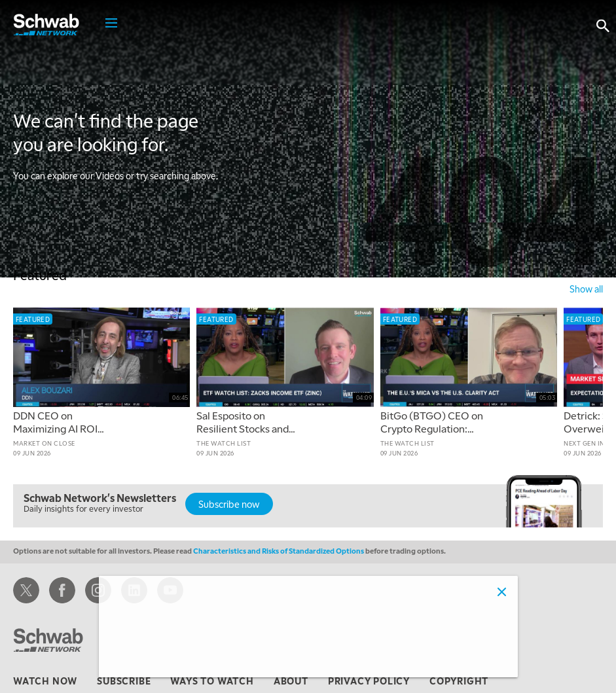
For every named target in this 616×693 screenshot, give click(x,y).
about (291, 681)
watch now (45, 681)
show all (586, 289)
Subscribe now (229, 504)
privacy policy (369, 681)
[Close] (502, 592)
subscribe (124, 681)
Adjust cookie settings (160, 659)
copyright (459, 681)
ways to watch (212, 681)
